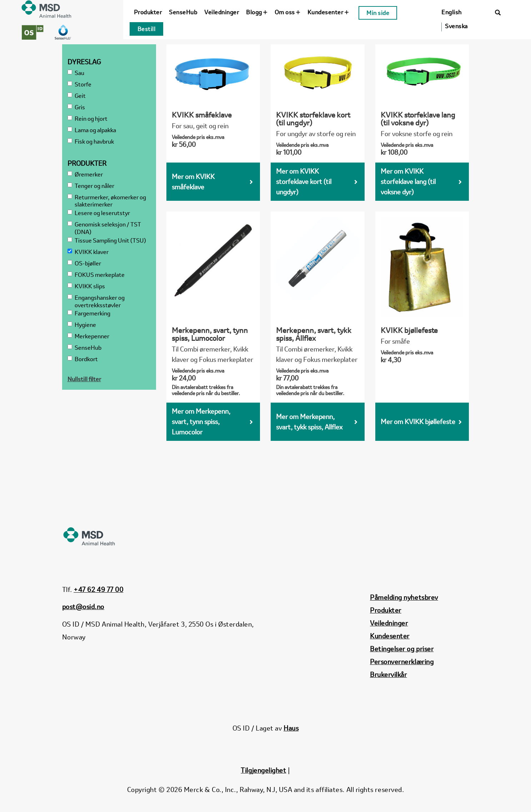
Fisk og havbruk (91, 142)
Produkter (148, 12)
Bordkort (83, 359)
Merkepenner (88, 336)
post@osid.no (83, 607)
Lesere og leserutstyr (99, 213)
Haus (291, 728)
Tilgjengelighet (263, 770)
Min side (378, 13)
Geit (77, 96)
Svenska (456, 26)
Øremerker (85, 175)
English (452, 12)
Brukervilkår (388, 674)
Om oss (287, 12)
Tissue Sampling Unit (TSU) (107, 241)
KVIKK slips (86, 286)
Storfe (79, 84)
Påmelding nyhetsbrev (404, 597)
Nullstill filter (84, 379)
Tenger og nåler (91, 186)
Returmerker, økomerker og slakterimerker (107, 201)
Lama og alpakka (92, 130)
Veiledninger (222, 12)
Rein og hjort (87, 119)
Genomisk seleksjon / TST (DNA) (104, 228)
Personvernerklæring (402, 662)
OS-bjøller (84, 263)
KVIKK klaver (88, 252)
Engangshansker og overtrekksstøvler (96, 302)
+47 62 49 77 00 (98, 589)
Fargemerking (89, 313)
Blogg (257, 12)
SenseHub (183, 12)
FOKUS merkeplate (96, 275)
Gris (76, 107)
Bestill (147, 29)
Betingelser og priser (402, 649)
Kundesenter (328, 12)
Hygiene (82, 325)
